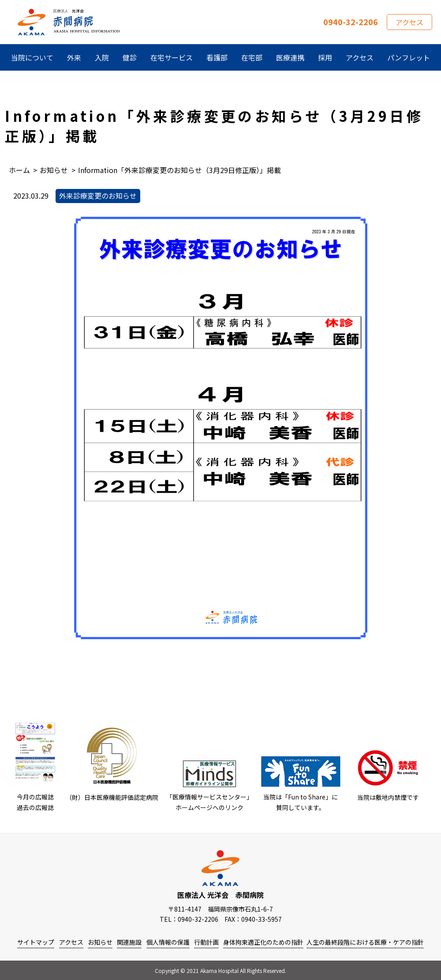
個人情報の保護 (168, 942)
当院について (32, 57)
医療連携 (290, 57)
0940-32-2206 (351, 22)
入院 (102, 57)
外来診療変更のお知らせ (98, 196)
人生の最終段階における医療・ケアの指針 (365, 942)
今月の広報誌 (35, 797)
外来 (74, 57)
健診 (130, 57)
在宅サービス (172, 57)
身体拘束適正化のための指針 (263, 942)
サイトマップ (36, 942)
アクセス (409, 22)
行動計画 (206, 942)
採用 (325, 57)
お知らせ (100, 942)
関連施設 (129, 942)
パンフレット (409, 57)
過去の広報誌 (35, 807)
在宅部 (252, 57)
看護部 (217, 57)
